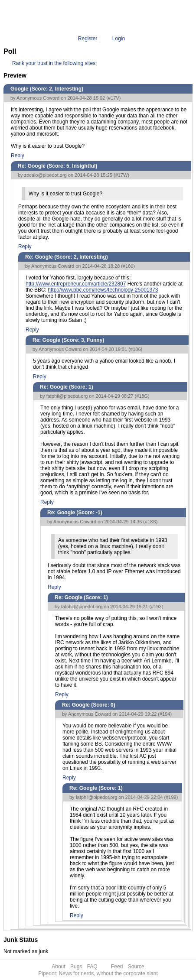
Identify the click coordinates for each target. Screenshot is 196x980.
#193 (156, 607)
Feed (117, 967)
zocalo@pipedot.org (46, 175)
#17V (114, 98)
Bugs (76, 967)
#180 (128, 266)
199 (127, 17)
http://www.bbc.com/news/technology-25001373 (103, 290)
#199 (171, 797)
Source (136, 967)
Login (119, 39)
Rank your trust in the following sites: (54, 63)
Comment (105, 17)
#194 (165, 714)
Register (88, 39)
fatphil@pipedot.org (67, 396)
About (58, 967)
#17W (122, 175)
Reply (18, 156)
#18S (150, 522)
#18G (142, 396)
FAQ (92, 967)
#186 (135, 349)
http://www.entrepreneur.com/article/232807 (76, 284)
